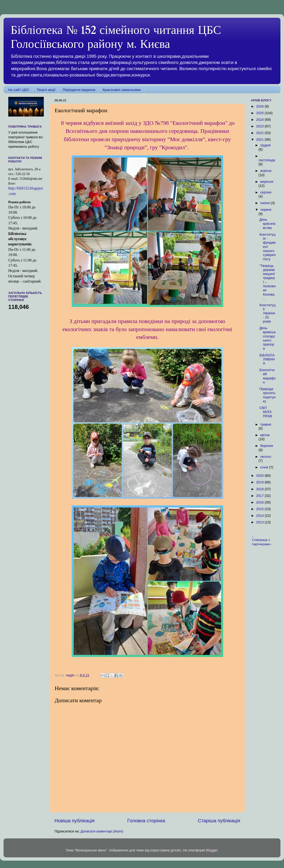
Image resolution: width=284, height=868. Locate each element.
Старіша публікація (219, 821)
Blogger (212, 850)
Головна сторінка (146, 821)
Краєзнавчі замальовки (122, 90)
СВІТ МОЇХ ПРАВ (266, 412)
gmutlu (176, 850)
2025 (260, 113)
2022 (260, 133)
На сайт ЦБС (19, 90)
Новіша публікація (74, 821)
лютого (266, 457)
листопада (267, 160)
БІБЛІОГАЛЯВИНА (267, 359)
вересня (267, 182)
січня (265, 467)
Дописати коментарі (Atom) (102, 831)
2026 (260, 106)
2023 (260, 126)
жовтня (266, 171)
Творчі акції (46, 90)
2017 (260, 496)
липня (266, 203)
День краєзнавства (267, 224)
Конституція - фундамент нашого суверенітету (268, 247)
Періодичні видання (79, 90)
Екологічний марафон (268, 376)
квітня (265, 435)
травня (266, 424)
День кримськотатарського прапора (267, 338)
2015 (260, 509)
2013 (260, 522)
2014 (260, 516)
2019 (260, 482)
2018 (260, 489)
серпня (266, 192)
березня (267, 446)
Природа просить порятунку (267, 395)
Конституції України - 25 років (267, 313)
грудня (266, 145)
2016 (260, 502)
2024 (260, 120)
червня (266, 210)
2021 (260, 139)
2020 (260, 476)
